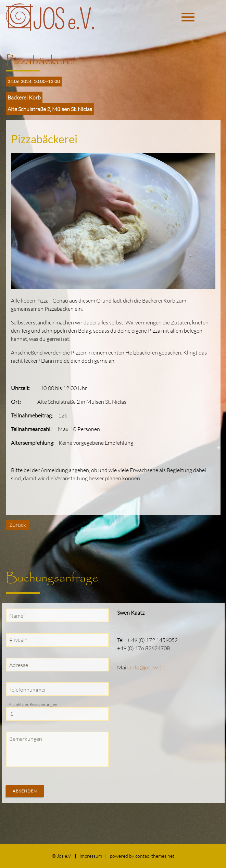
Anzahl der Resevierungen (33, 704)
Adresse (19, 665)
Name (19, 615)
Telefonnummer (28, 690)
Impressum (91, 856)
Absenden (25, 791)
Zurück (18, 525)
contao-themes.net (155, 856)
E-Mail (20, 640)
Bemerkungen (26, 739)
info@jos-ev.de (147, 667)
